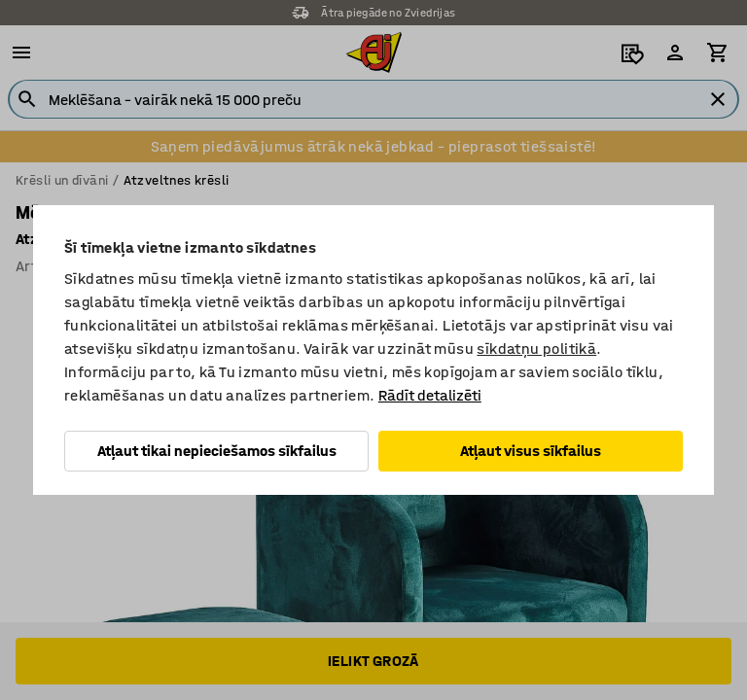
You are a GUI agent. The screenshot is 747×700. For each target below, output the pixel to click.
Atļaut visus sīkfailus (531, 451)
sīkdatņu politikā (536, 349)
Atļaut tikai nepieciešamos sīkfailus (217, 451)
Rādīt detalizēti (430, 395)
